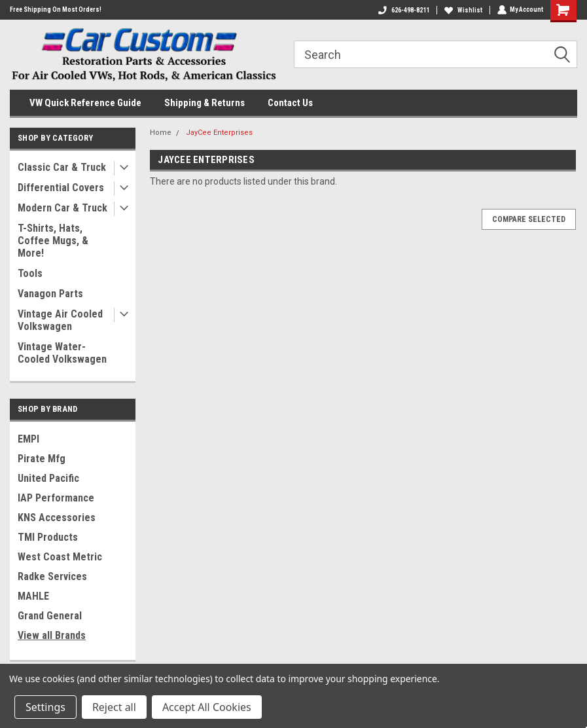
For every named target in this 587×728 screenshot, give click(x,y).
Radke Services (52, 576)
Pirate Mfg (42, 459)
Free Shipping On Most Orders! (56, 9)
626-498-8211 (403, 10)
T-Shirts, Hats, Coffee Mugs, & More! (53, 241)
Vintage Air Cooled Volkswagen (60, 320)
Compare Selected (529, 219)
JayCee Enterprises (219, 133)
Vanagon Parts (50, 294)
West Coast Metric (60, 557)
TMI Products (48, 537)
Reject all (114, 707)
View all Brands (52, 635)
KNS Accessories (57, 518)
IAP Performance (56, 498)
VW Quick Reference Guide (85, 103)
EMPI (28, 439)
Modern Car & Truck (62, 208)
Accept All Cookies (207, 707)
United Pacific (48, 478)
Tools (30, 273)
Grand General (50, 616)
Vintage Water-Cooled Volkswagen (62, 353)
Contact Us (290, 103)
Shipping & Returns (205, 103)
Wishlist (463, 10)
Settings (45, 707)
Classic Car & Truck (62, 167)
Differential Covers (61, 188)
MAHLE (33, 596)
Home (161, 133)
